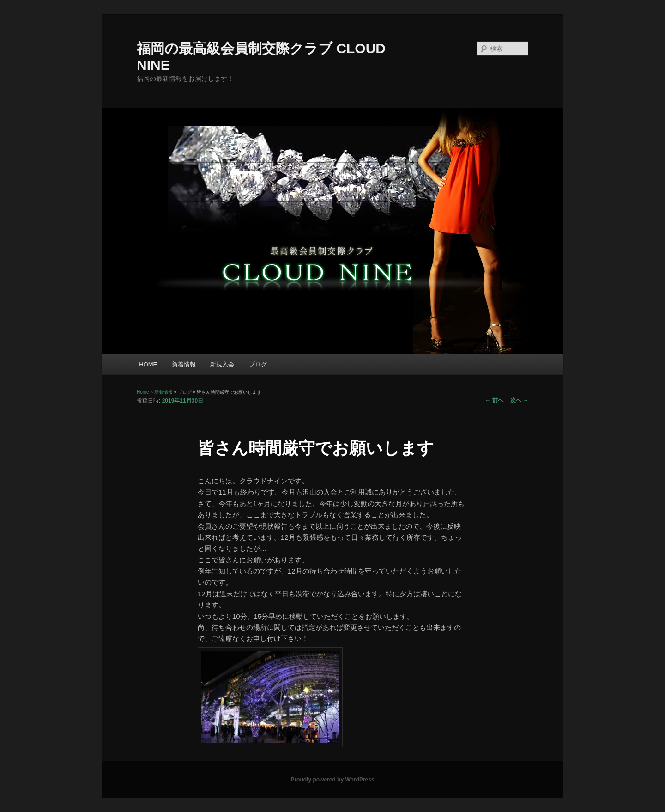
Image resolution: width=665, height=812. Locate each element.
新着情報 (184, 364)
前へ (494, 400)
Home (143, 392)
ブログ (258, 364)
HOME (148, 364)
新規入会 (222, 364)
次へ (519, 400)
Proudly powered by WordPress (332, 780)
